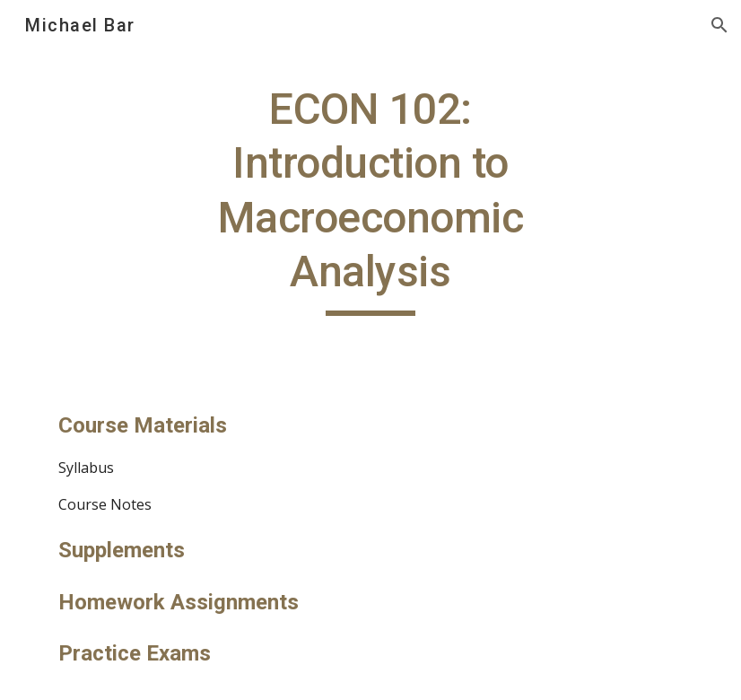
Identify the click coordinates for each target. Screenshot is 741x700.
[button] (719, 25)
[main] (370, 199)
